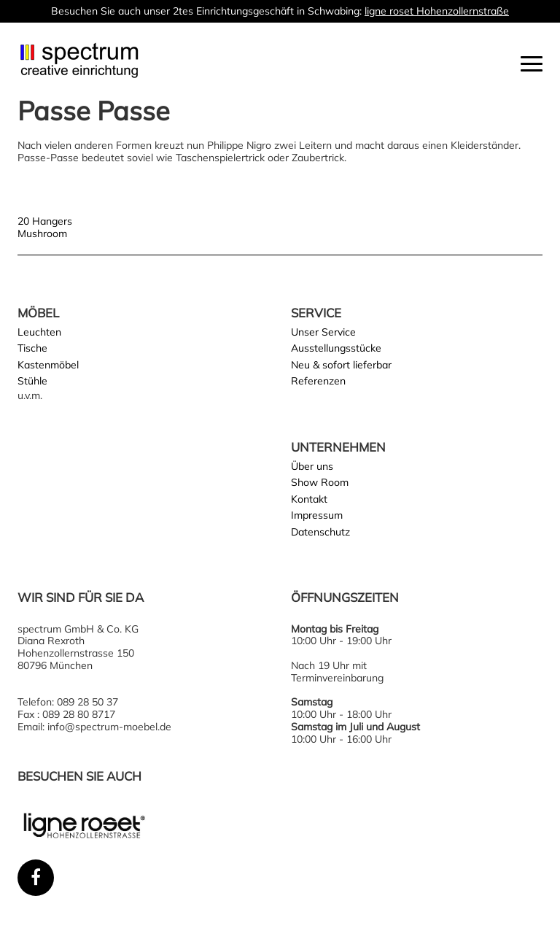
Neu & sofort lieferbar (341, 365)
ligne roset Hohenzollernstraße (437, 11)
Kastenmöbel (48, 365)
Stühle (32, 381)
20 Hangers (45, 221)
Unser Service (323, 332)
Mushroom (42, 233)
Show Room (320, 482)
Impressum (317, 515)
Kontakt (309, 499)
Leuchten (39, 332)
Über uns (312, 466)
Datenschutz (320, 532)
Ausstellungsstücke (336, 348)
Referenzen (318, 381)
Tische (32, 348)
